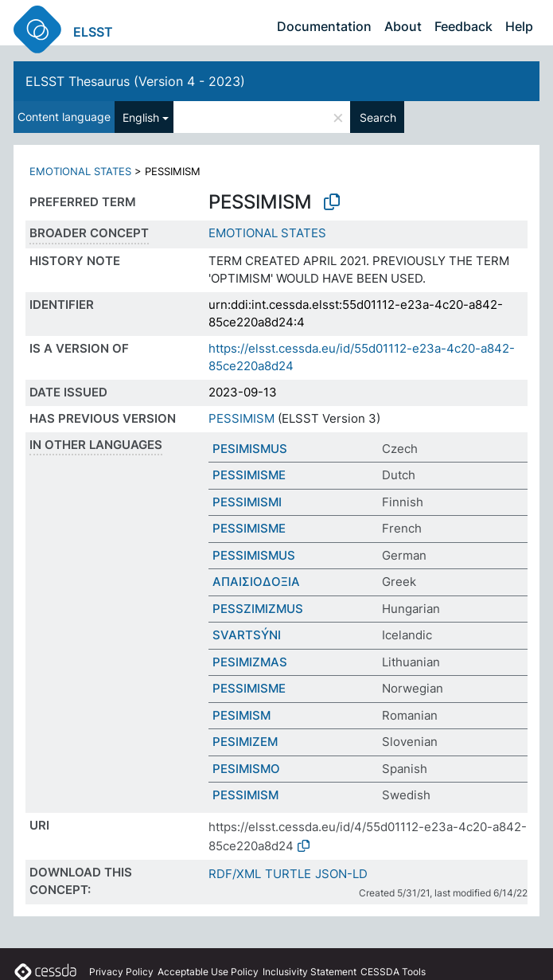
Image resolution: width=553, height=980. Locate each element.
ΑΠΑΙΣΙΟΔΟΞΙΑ (256, 582)
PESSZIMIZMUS (258, 609)
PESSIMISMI (247, 502)
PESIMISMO (246, 769)
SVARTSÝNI (247, 635)
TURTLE (288, 874)
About (403, 26)
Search (378, 117)
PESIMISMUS (250, 449)
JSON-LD (341, 874)
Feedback (463, 26)
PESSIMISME (249, 475)
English (141, 117)
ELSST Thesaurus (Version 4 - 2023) (135, 81)
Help (519, 26)
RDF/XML (235, 874)
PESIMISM (241, 715)
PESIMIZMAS (250, 662)
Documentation (324, 26)
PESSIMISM (241, 418)
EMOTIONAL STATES (80, 171)
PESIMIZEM (245, 742)
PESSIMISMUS (254, 555)
